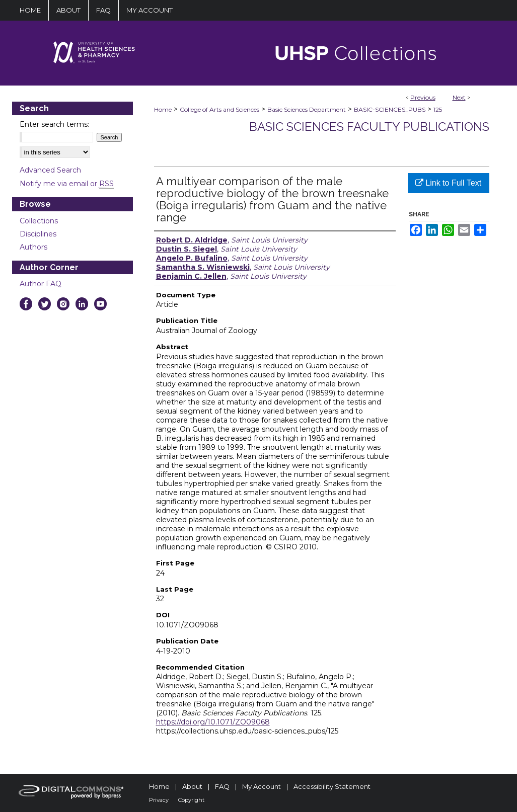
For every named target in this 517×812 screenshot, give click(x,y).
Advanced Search (50, 170)
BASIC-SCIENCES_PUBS (390, 109)
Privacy (159, 800)
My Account (262, 786)
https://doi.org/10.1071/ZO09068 (213, 722)
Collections (39, 221)
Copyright (191, 800)
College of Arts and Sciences (219, 109)
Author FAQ (41, 284)
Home (163, 109)
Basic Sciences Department (307, 109)
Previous (423, 97)
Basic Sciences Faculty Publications (369, 127)
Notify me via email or (67, 184)
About (192, 786)
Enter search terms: (54, 124)
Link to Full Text (448, 183)
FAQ (222, 786)
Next (459, 97)
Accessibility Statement (332, 786)
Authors (33, 247)
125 (438, 109)
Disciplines (38, 234)
